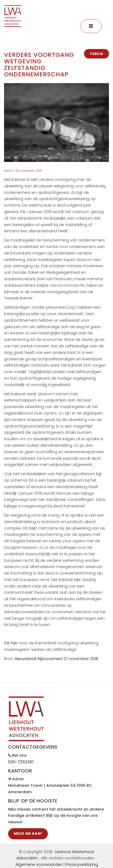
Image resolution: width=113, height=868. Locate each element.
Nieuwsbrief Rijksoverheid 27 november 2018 (57, 659)
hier (15, 643)
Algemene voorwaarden (39, 864)
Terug (97, 54)
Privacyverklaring (82, 864)
